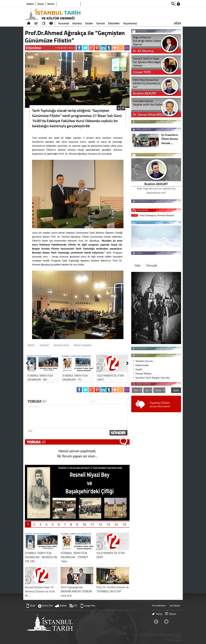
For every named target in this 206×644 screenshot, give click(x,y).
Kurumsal (64, 23)
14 (116, 524)
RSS (75, 606)
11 (92, 524)
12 (100, 524)
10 (84, 524)
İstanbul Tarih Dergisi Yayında (152, 377)
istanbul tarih (61, 345)
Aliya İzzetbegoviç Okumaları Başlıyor (157, 215)
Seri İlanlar (175, 606)
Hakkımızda (142, 365)
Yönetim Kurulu (144, 361)
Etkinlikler (114, 23)
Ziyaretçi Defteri (160, 404)
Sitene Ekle (47, 606)
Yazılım (169, 640)
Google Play (90, 606)
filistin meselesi (82, 345)
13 (108, 524)
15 (124, 524)
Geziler (89, 23)
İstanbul (77, 23)
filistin (31, 345)
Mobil (33, 606)
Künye (41, 4)
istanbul (44, 345)
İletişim (51, 4)
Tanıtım (101, 23)
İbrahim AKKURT (156, 184)
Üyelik (139, 369)
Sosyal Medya (143, 373)
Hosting (178, 640)
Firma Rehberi (159, 606)
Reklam (30, 4)
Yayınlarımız (130, 23)
